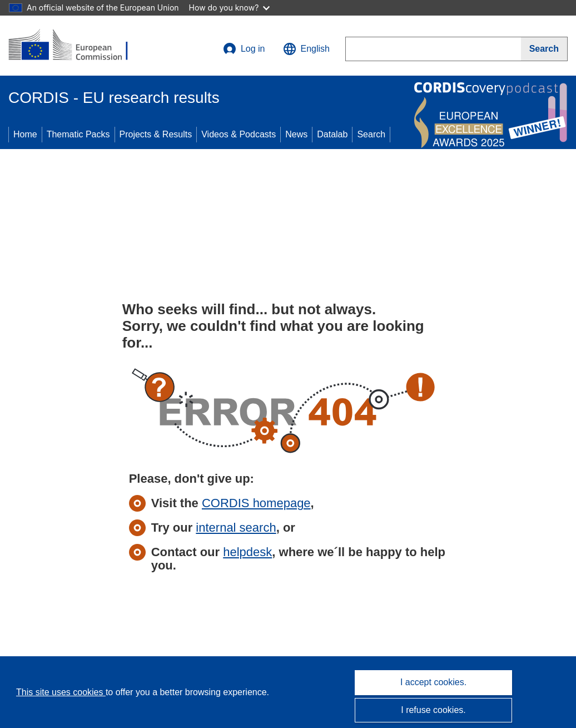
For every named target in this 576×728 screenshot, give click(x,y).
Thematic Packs (78, 134)
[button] (306, 49)
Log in (244, 49)
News (296, 134)
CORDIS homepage (256, 503)
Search (371, 134)
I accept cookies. (433, 682)
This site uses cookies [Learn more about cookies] (61, 692)
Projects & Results (156, 134)
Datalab (332, 134)
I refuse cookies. (433, 710)
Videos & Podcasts (239, 134)
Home (25, 134)
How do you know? (230, 8)
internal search (236, 528)
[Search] (544, 49)
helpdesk (247, 552)
